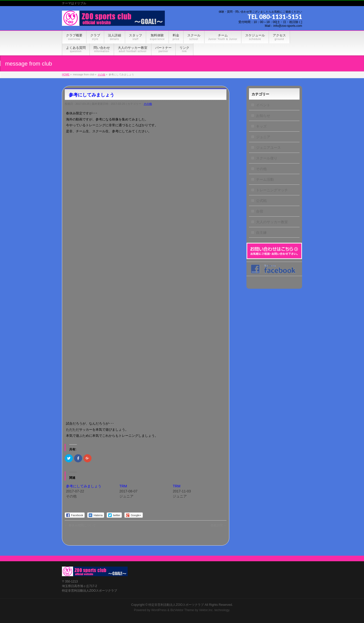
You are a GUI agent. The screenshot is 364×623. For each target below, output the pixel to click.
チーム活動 (265, 179)
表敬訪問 (219, 525)
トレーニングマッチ (272, 190)
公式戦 (261, 201)
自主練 (261, 233)
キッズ (261, 126)
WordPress (159, 610)
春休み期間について (80, 525)
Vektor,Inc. (206, 610)
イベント (263, 105)
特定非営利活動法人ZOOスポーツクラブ (176, 605)
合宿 (260, 211)
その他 (148, 104)
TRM (123, 486)
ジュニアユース (268, 148)
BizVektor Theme (182, 610)
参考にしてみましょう (84, 486)
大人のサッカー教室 (272, 222)
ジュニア (263, 137)
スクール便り (267, 158)
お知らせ (263, 116)
